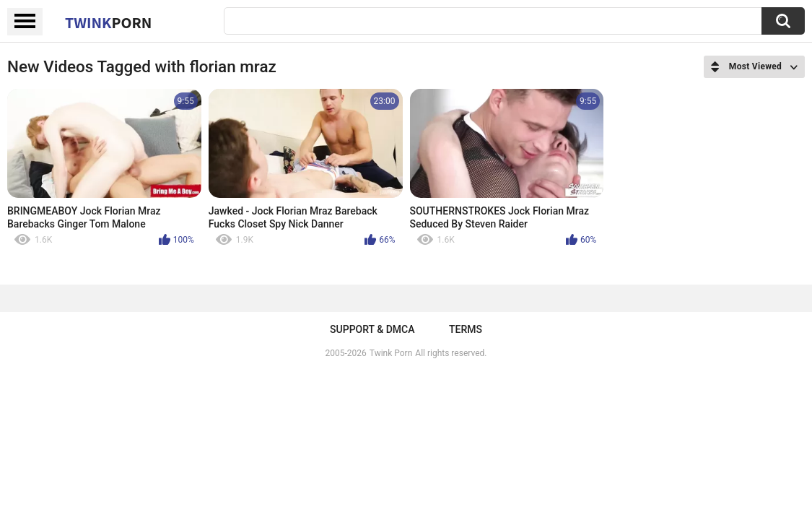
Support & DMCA (372, 329)
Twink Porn (391, 353)
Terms (466, 329)
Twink (108, 22)
